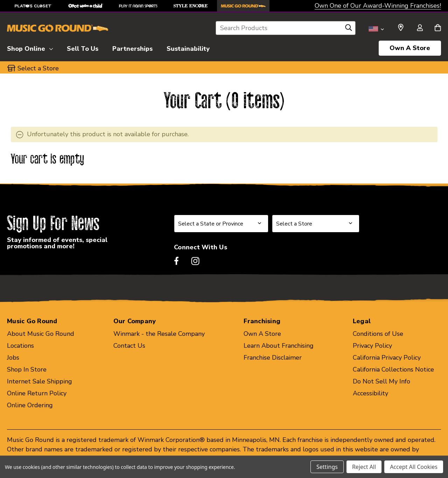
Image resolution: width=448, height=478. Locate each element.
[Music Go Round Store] (243, 6)
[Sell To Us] (83, 48)
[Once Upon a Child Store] (86, 6)
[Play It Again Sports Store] (138, 6)
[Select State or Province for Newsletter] (221, 224)
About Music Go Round (41, 334)
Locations (20, 346)
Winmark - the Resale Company (159, 334)
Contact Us (129, 346)
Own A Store (410, 48)
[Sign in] (420, 28)
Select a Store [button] (38, 68)
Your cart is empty (48, 160)
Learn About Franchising (279, 346)
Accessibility (370, 393)
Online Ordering (30, 405)
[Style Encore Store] (191, 6)
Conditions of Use (378, 334)
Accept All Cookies (414, 467)
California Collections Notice (393, 369)
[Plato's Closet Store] (33, 6)
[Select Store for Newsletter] (316, 224)
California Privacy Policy (387, 358)
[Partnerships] (132, 48)
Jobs (13, 358)
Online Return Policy (37, 393)
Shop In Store (27, 369)
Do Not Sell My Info (381, 381)
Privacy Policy (372, 346)
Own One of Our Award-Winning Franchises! (378, 6)
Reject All (364, 467)
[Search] (349, 29)
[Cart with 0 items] (438, 28)
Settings (327, 467)
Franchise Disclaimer (273, 358)
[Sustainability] (188, 48)
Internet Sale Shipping (40, 381)
